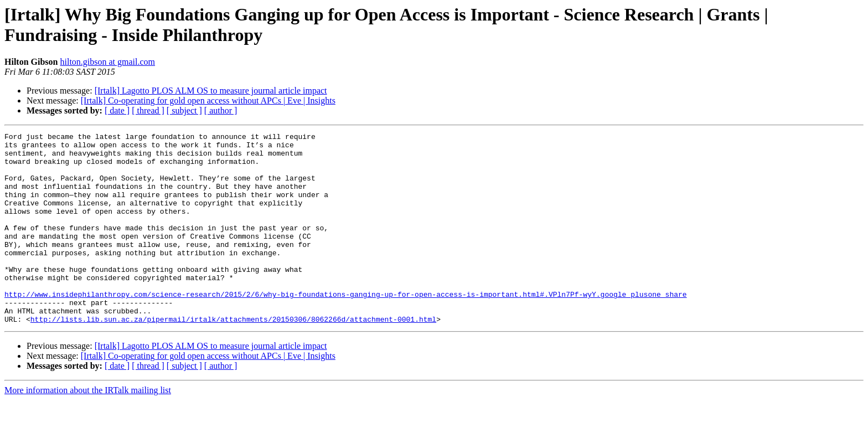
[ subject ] (184, 110)
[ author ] (221, 110)
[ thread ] (148, 110)
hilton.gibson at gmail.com (107, 62)
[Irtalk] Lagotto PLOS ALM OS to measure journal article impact (211, 91)
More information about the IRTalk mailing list (88, 428)
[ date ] (117, 110)
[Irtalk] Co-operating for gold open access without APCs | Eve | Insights (208, 101)
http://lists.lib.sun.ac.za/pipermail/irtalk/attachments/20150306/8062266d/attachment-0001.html (233, 357)
